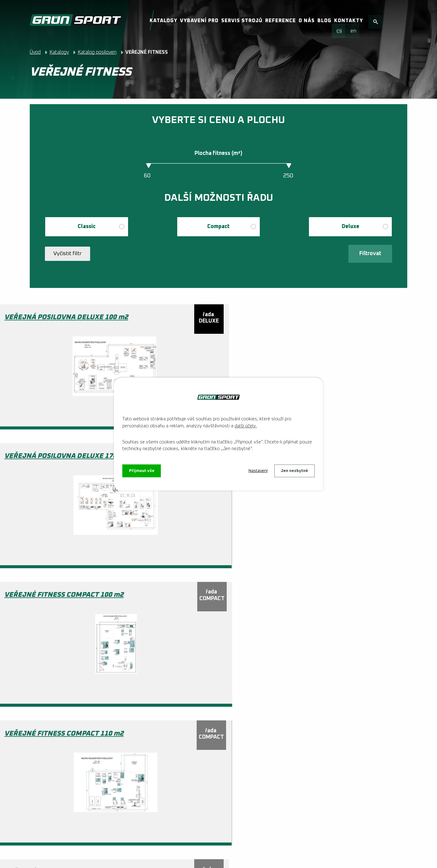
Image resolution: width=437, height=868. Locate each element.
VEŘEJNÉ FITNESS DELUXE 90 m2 (34, 757)
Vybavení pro (199, 21)
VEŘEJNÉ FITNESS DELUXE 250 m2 (326, 611)
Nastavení (258, 471)
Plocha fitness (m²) (218, 153)
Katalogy (163, 21)
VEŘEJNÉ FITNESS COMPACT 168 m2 (326, 465)
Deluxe (351, 227)
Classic (87, 227)
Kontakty (349, 21)
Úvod (35, 52)
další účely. (246, 426)
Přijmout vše (142, 471)
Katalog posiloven (97, 52)
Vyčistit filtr (68, 255)
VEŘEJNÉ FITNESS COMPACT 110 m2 (34, 465)
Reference (281, 21)
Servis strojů (242, 21)
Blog (324, 21)
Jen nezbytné (294, 471)
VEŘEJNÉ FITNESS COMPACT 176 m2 (34, 611)
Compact (218, 227)
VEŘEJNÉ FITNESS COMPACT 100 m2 (326, 319)
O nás (307, 21)
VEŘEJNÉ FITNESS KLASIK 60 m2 (180, 757)
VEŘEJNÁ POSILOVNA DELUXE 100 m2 (40, 319)
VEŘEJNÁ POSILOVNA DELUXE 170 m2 (185, 319)
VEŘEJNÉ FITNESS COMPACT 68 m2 (180, 611)
